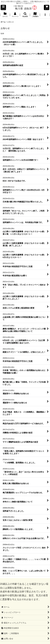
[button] (3, 7)
